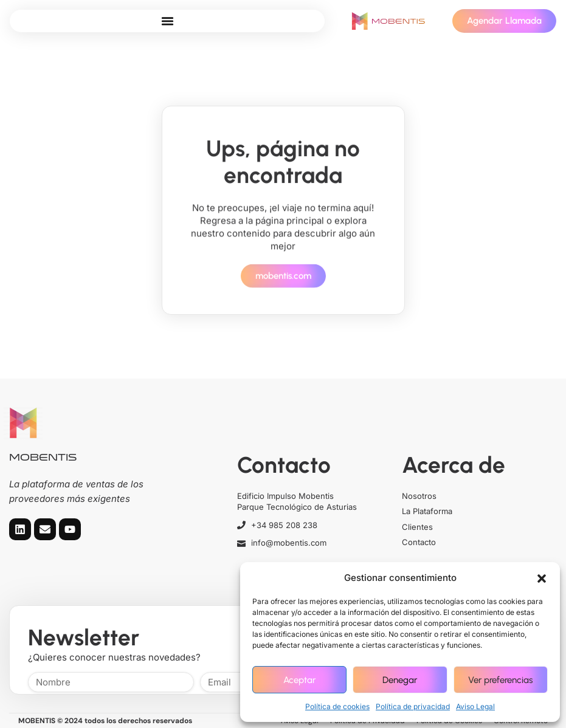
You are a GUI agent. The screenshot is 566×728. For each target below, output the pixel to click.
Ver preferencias (500, 680)
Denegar (400, 680)
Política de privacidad (413, 706)
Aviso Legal (475, 706)
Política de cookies (337, 706)
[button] (542, 578)
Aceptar (299, 680)
